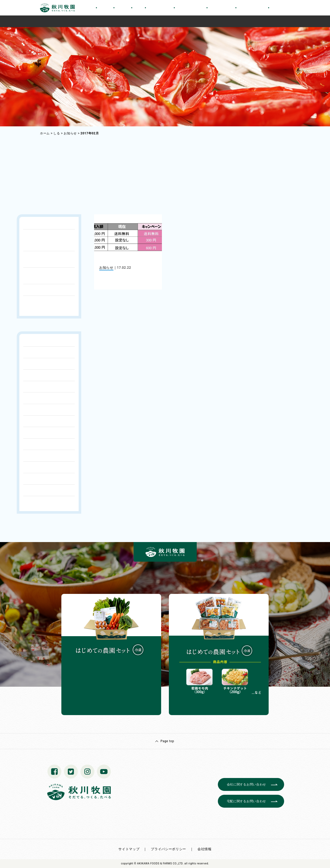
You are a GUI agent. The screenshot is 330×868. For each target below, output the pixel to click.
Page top (167, 741)
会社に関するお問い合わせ (246, 784)
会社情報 (205, 849)
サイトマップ (129, 849)
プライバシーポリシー (168, 849)
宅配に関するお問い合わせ (246, 801)
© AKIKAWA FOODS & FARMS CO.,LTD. (159, 863)
